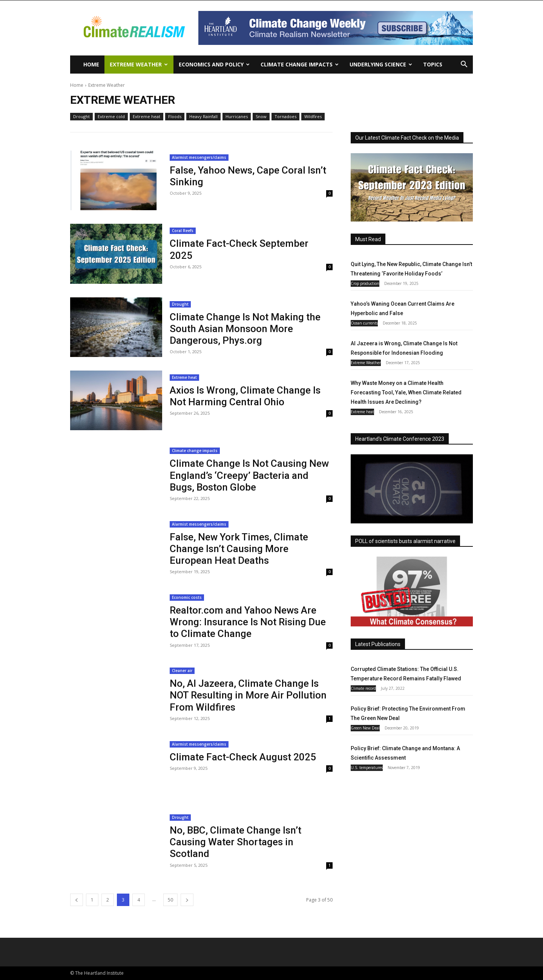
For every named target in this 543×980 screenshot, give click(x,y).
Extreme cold (111, 117)
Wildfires (313, 117)
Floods (175, 117)
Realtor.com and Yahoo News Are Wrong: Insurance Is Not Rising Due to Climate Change (248, 622)
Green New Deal (365, 728)
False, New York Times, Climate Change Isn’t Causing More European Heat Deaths (239, 549)
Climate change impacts (300, 64)
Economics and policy (214, 64)
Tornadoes (285, 117)
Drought (81, 117)
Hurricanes (237, 117)
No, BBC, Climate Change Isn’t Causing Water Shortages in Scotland (235, 842)
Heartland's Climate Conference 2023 (400, 439)
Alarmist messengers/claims (199, 157)
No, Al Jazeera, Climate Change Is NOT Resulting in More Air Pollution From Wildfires (248, 695)
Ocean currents (364, 323)
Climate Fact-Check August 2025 (243, 757)
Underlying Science (381, 64)
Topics (433, 64)
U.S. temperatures (367, 768)
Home (91, 64)
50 (170, 900)
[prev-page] (77, 900)
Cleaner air (182, 671)
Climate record (363, 688)
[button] (464, 65)
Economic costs (187, 597)
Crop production (365, 283)
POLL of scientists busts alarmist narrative (405, 541)
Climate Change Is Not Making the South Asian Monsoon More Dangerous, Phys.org (245, 329)
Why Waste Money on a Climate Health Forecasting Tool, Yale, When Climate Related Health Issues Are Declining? (406, 392)
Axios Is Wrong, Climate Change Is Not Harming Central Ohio (245, 396)
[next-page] (187, 900)
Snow (261, 117)
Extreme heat (146, 117)
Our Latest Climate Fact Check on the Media (407, 138)
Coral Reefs (183, 231)
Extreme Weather (139, 64)
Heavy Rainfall (203, 117)
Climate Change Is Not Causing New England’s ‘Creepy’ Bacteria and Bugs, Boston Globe (249, 475)
